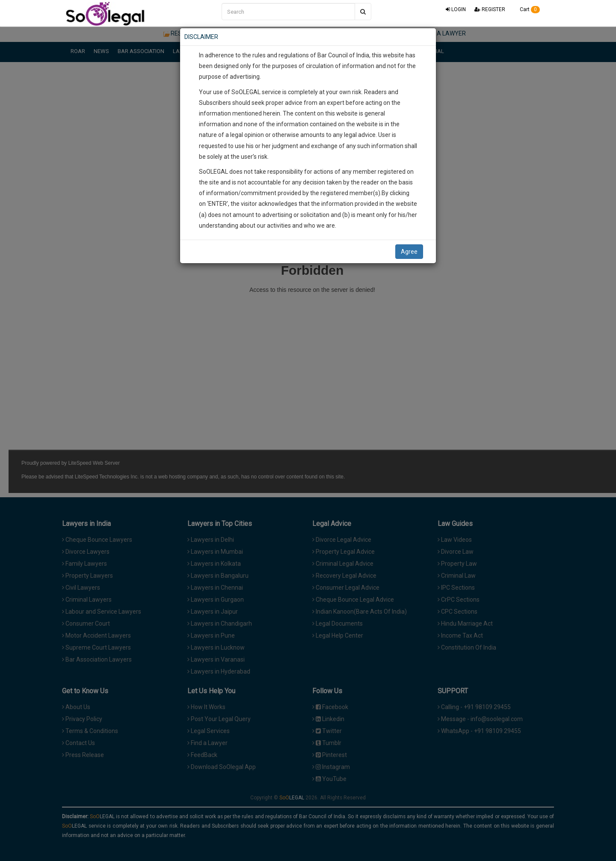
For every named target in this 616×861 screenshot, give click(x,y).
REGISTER (490, 9)
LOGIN (456, 9)
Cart (527, 9)
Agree (409, 252)
